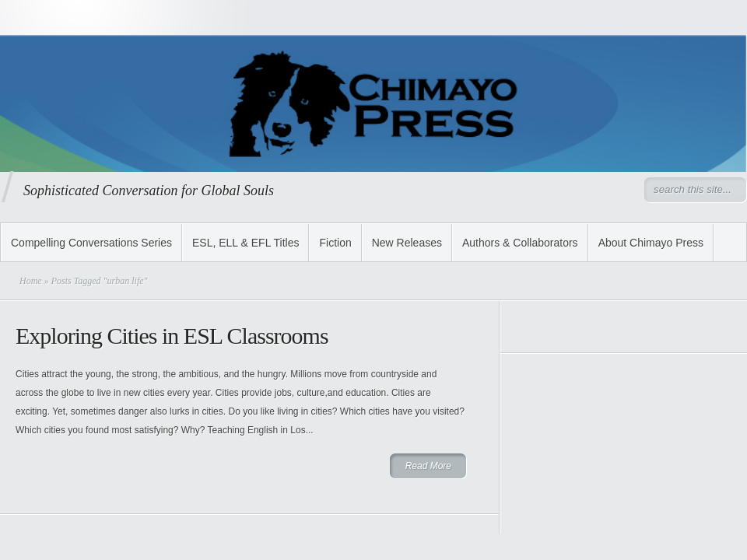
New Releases (407, 243)
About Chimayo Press (651, 243)
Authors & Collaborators (520, 243)
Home (31, 281)
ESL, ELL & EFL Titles (245, 243)
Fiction (335, 243)
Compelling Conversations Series (91, 243)
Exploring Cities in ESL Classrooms (172, 336)
